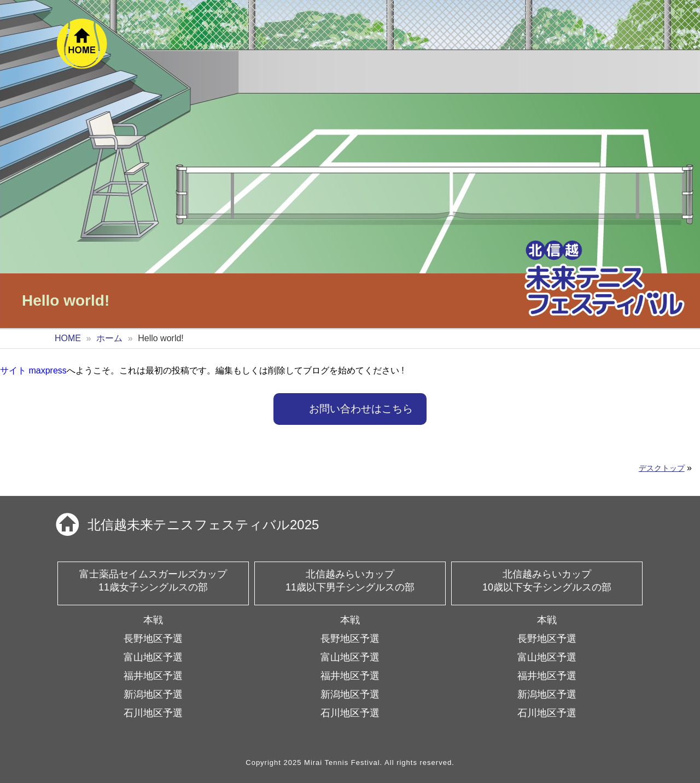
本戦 (153, 620)
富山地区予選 (153, 657)
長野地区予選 (153, 639)
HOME (68, 338)
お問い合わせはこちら (361, 409)
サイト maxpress (33, 370)
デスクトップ (662, 468)
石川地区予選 (153, 713)
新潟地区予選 (153, 694)
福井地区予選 (153, 676)
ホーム (109, 338)
